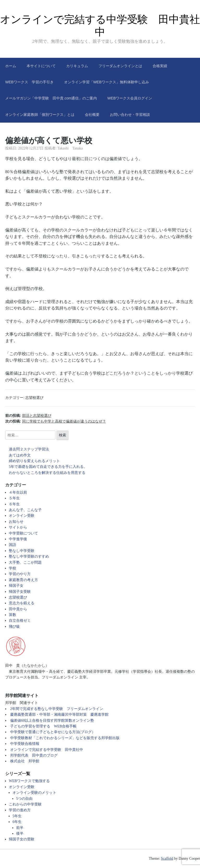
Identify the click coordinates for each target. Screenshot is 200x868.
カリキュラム (77, 66)
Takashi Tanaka (70, 148)
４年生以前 (18, 492)
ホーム (11, 66)
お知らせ (16, 522)
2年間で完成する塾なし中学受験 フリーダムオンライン (57, 709)
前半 (20, 828)
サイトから (18, 527)
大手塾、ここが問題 (25, 562)
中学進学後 (18, 539)
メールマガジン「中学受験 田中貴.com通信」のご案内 (51, 98)
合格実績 (160, 66)
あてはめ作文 (20, 455)
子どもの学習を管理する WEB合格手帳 (43, 726)
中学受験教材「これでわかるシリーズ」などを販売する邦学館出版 (65, 738)
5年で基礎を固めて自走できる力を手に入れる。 (48, 467)
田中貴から (18, 609)
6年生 (17, 822)
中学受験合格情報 (25, 744)
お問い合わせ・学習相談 (130, 115)
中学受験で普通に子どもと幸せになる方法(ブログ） (53, 732)
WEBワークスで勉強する (29, 781)
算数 (12, 615)
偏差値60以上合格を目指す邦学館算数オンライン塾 (52, 721)
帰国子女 (16, 586)
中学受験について (23, 533)
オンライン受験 (22, 516)
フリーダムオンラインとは (120, 66)
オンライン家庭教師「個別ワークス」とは (40, 115)
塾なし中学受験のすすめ (29, 556)
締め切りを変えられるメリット (34, 461)
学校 (12, 568)
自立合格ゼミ (20, 621)
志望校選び (34, 398)
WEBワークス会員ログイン (130, 98)
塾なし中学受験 (22, 551)
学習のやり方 (20, 574)
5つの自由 (24, 799)
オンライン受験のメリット (34, 793)
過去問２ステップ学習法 (29, 449)
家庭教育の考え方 (23, 580)
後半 (20, 834)
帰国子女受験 (20, 592)
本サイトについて (41, 66)
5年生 (17, 816)
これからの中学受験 (25, 804)
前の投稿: (28, 416)
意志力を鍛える (22, 603)
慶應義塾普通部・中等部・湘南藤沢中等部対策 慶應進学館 (59, 715)
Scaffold (167, 858)
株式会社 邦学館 (25, 761)
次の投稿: (56, 421)
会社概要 (92, 115)
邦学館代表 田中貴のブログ (34, 755)
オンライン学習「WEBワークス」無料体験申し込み (107, 82)
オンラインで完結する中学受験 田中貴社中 (47, 750)
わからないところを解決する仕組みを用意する (47, 473)
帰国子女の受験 (22, 839)
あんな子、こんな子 (25, 510)
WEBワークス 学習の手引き (29, 82)
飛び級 (14, 627)
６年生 (14, 504)
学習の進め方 (20, 810)
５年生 (14, 498)
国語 (12, 545)
